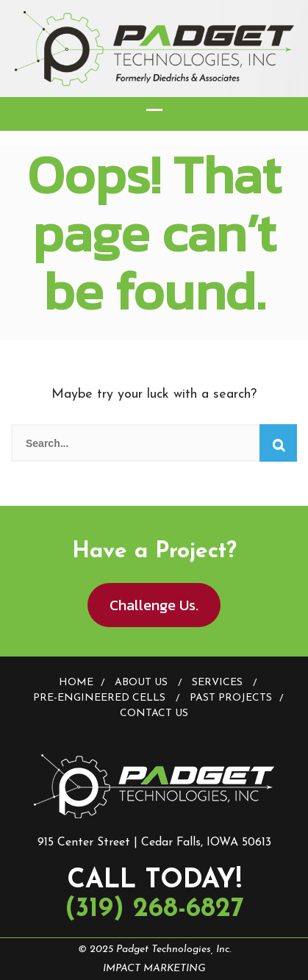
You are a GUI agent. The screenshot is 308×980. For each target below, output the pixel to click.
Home (76, 683)
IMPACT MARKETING (154, 969)
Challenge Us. (154, 605)
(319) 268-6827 (154, 909)
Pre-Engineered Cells (99, 698)
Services (217, 683)
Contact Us (154, 713)
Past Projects (231, 698)
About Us (141, 683)
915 (46, 843)
